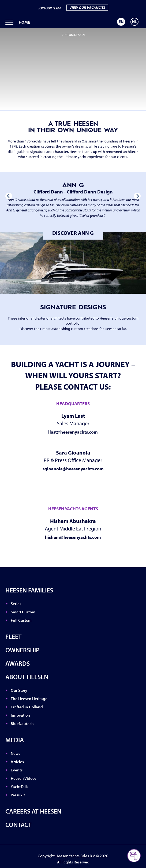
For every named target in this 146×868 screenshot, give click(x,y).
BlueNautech (22, 724)
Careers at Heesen (33, 811)
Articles (17, 762)
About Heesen (27, 677)
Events (17, 770)
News (15, 753)
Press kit (18, 795)
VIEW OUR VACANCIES (87, 8)
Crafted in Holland (27, 707)
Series (16, 604)
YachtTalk (19, 787)
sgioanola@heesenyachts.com (73, 469)
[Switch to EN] (121, 22)
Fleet (14, 636)
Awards (18, 663)
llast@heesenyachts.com (73, 432)
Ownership (22, 650)
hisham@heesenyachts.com (73, 537)
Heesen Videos (23, 778)
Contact (18, 825)
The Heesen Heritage (29, 699)
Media (15, 740)
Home (24, 22)
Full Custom (21, 620)
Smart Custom (23, 612)
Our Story (19, 690)
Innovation (20, 715)
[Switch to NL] (134, 22)
